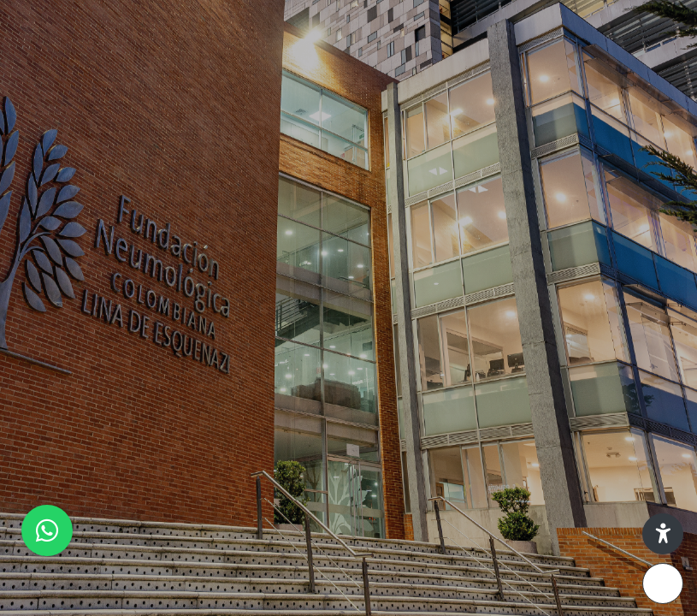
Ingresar (517, 477)
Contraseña (399, 350)
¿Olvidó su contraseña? (610, 428)
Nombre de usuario (422, 268)
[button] (663, 534)
